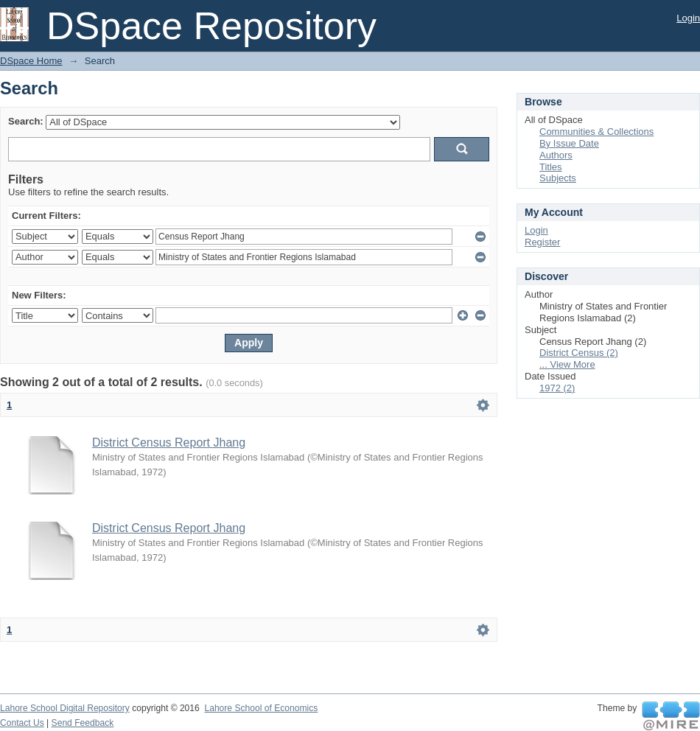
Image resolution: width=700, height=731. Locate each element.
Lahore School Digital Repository (65, 708)
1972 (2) (557, 388)
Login (688, 18)
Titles (551, 167)
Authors (556, 155)
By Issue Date (569, 143)
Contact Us (22, 723)
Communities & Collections (596, 132)
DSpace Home (31, 61)
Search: (26, 121)
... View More (567, 364)
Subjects (558, 178)
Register (542, 242)
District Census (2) (579, 353)
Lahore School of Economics (261, 708)
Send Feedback (83, 723)
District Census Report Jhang (169, 443)
